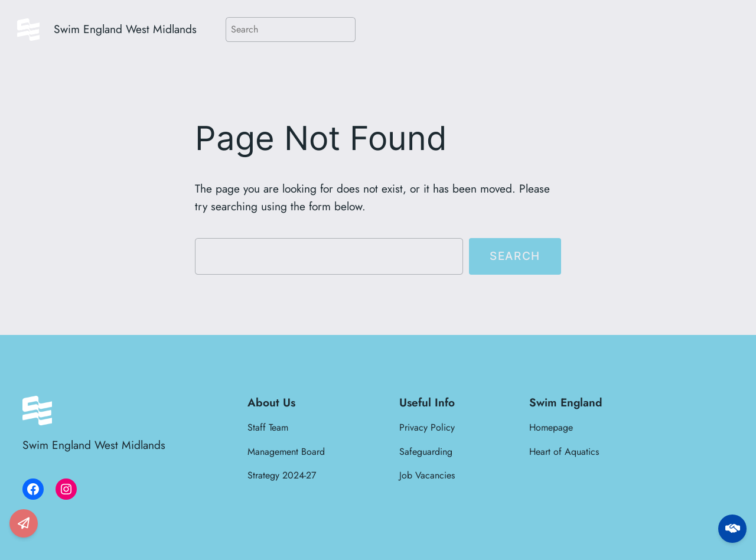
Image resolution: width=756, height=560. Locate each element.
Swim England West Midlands (125, 29)
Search (515, 256)
